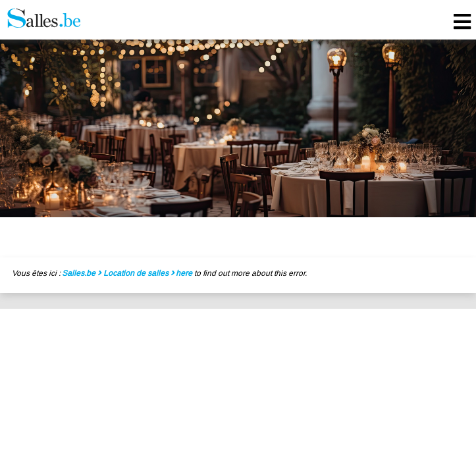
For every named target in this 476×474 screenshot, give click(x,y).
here (184, 273)
